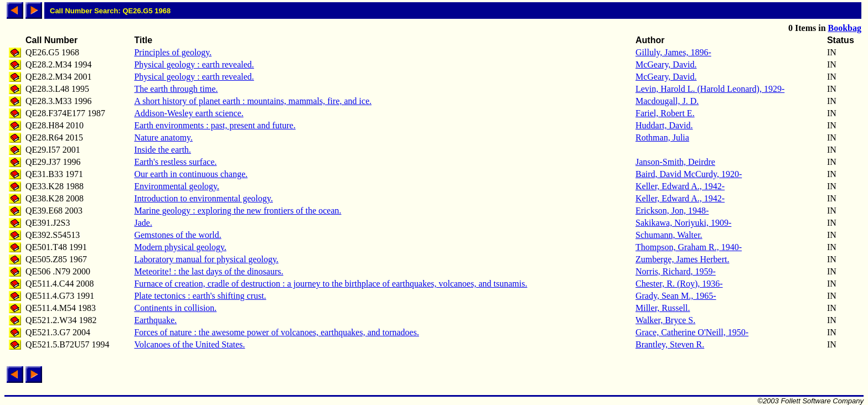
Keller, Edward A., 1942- (680, 186)
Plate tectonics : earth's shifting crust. (200, 296)
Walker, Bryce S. (665, 320)
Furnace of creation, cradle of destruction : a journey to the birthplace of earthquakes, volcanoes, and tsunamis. (330, 284)
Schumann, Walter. (669, 235)
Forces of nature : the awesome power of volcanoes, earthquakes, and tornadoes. (276, 332)
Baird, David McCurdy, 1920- (689, 174)
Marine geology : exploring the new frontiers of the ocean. (237, 211)
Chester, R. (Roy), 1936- (679, 284)
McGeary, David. (666, 64)
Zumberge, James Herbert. (682, 259)
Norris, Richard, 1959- (676, 271)
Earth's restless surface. (175, 162)
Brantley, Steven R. (670, 344)
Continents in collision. (175, 308)
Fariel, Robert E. (665, 113)
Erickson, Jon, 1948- (672, 211)
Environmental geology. (177, 186)
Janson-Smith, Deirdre (675, 162)
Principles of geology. (173, 52)
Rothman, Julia (662, 137)
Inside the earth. (162, 150)
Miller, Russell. (663, 308)
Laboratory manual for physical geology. (206, 259)
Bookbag (845, 28)
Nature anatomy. (163, 137)
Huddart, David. (664, 125)
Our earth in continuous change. (191, 174)
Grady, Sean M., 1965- (676, 296)
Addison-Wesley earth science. (188, 113)
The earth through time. (176, 89)
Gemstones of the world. (177, 235)
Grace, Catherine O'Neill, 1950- (692, 332)
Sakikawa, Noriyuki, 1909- (683, 223)
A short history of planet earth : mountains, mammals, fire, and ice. (253, 101)
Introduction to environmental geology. (203, 198)
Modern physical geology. (180, 247)
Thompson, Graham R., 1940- (689, 247)
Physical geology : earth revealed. (194, 64)
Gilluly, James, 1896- (673, 52)
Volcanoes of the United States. (189, 344)
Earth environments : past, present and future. (215, 125)
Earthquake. (155, 320)
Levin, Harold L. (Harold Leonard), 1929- (710, 89)
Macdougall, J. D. (667, 101)
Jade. (143, 223)
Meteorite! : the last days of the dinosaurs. (208, 271)
